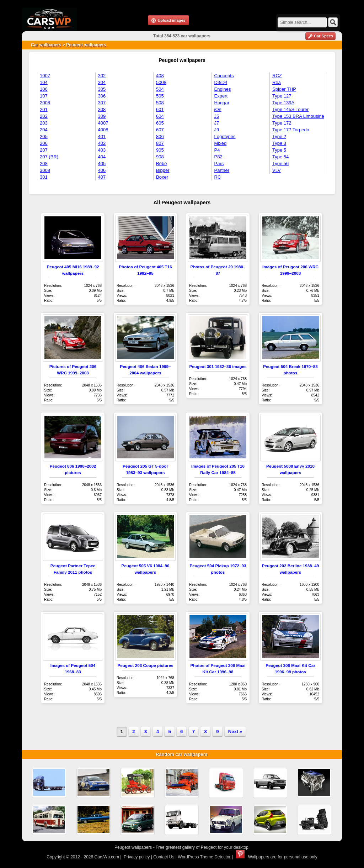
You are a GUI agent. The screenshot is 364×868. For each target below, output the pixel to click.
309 (102, 116)
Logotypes (225, 136)
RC (218, 177)
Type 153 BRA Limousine (298, 116)
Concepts (224, 76)
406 (102, 170)
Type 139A (283, 103)
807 (160, 143)
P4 (217, 150)
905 (160, 150)
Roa (277, 82)
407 (102, 177)
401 (102, 136)
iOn (218, 109)
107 (44, 96)
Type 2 (279, 136)
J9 (217, 130)
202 (44, 116)
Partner (222, 170)
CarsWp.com (107, 857)
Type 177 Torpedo (291, 130)
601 (160, 109)
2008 (45, 103)
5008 (161, 82)
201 (44, 109)
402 (102, 143)
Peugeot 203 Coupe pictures (145, 665)
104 (44, 82)
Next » (235, 732)
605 (160, 123)
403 (102, 150)
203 (44, 123)
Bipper (163, 170)
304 (102, 82)
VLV (277, 170)
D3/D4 (221, 82)
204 (44, 130)
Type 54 (280, 157)
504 (160, 89)
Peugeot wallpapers (86, 45)
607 (160, 130)
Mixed (221, 143)
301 (44, 177)
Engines (223, 89)
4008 (103, 130)
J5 (217, 116)
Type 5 (279, 150)
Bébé (161, 164)
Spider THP (284, 89)
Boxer (162, 177)
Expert (221, 96)
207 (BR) (49, 157)
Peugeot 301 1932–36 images (218, 366)
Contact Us (164, 857)
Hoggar (222, 103)
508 (160, 103)
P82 (218, 157)
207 (44, 150)
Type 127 (282, 96)
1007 (45, 76)
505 (160, 96)
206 (44, 143)
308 (102, 109)
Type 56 (280, 164)
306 (102, 96)
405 (102, 164)
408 (160, 76)
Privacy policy (136, 857)
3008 (45, 170)
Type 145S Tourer (290, 109)
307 (102, 103)
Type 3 (279, 143)
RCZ (277, 76)
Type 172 (282, 123)
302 (102, 76)
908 (160, 157)
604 (160, 116)
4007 (103, 123)
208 (44, 164)
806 (160, 136)
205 (44, 136)
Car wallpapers (46, 45)
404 (102, 157)
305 (102, 89)
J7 (217, 123)
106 (44, 89)
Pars (219, 164)
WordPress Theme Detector (204, 857)
